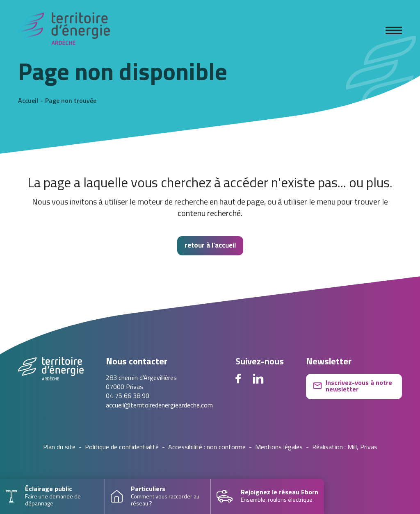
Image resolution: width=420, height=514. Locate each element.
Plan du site (59, 448)
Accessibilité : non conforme (207, 448)
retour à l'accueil (210, 246)
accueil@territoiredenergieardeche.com (159, 406)
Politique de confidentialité (122, 448)
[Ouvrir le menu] (394, 30)
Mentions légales (279, 448)
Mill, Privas (362, 448)
